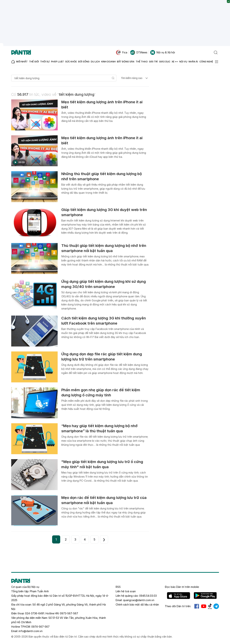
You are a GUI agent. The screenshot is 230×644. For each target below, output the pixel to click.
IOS (179, 596)
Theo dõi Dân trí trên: (178, 606)
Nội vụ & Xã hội (163, 52)
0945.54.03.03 (148, 596)
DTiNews (139, 52)
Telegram (216, 606)
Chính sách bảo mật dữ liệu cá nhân (137, 605)
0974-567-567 (40, 627)
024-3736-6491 (35, 613)
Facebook (197, 606)
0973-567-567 (69, 613)
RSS (118, 587)
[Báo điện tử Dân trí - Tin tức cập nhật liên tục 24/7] (21, 52)
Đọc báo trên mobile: (182, 587)
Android (205, 596)
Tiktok (210, 606)
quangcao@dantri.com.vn (139, 600)
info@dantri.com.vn (31, 631)
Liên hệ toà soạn (126, 591)
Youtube (204, 606)
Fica (122, 52)
